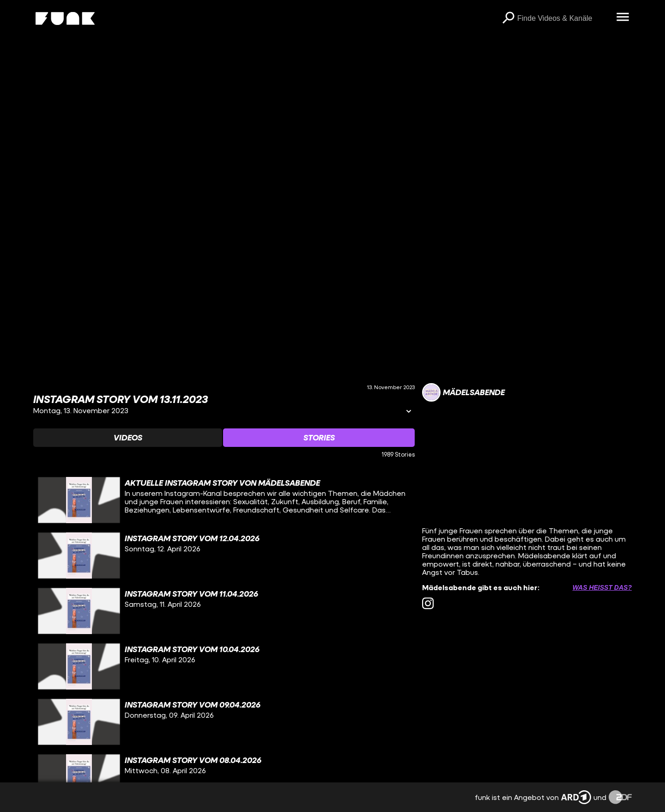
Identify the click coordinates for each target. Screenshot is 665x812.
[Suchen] (508, 18)
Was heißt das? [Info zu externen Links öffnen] (602, 587)
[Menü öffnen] (623, 18)
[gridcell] (224, 500)
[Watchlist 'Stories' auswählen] (319, 438)
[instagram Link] (428, 603)
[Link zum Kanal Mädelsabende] (463, 392)
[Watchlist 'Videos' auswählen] (128, 438)
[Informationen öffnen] (409, 412)
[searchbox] (563, 18)
